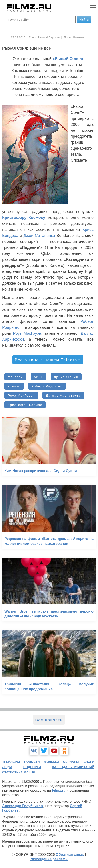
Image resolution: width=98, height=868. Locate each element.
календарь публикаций (73, 767)
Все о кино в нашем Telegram (48, 360)
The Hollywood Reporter (44, 37)
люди (7, 767)
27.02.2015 (18, 37)
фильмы (51, 762)
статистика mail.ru (19, 772)
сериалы (71, 762)
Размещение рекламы (49, 859)
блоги (89, 762)
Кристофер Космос (25, 405)
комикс (14, 386)
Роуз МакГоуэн (27, 333)
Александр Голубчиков (23, 806)
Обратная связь (70, 855)
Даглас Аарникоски (63, 396)
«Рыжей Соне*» (68, 59)
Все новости (49, 720)
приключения (66, 377)
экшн (38, 377)
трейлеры (11, 762)
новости (32, 762)
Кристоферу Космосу (24, 218)
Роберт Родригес (47, 386)
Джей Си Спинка (39, 236)
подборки (32, 767)
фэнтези (15, 377)
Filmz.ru (59, 790)
